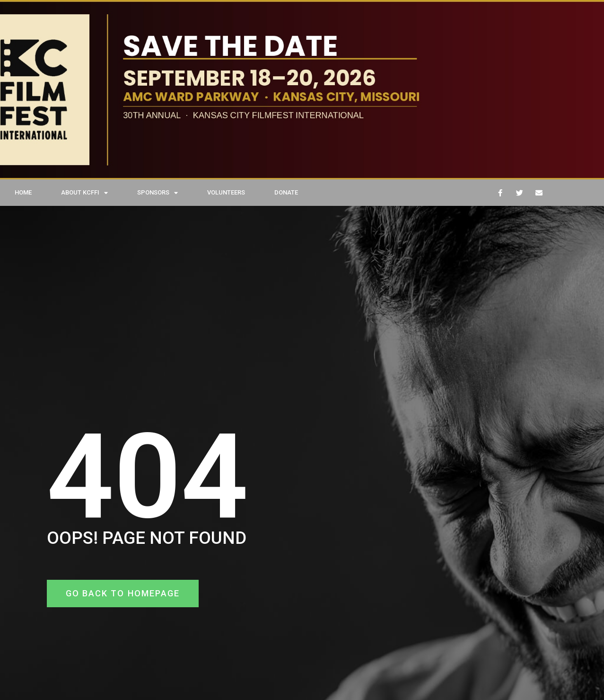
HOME (23, 192)
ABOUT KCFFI (84, 193)
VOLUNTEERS (226, 192)
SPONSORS (158, 193)
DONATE (286, 192)
